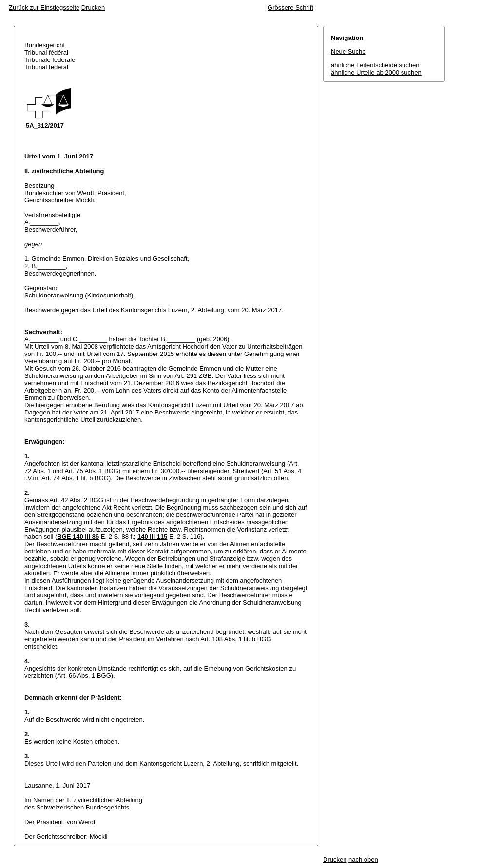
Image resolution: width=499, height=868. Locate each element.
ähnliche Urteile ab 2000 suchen (376, 72)
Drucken (93, 8)
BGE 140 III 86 (78, 537)
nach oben (363, 859)
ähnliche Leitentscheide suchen (375, 65)
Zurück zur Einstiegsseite (44, 8)
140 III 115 (152, 537)
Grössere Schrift (290, 8)
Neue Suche (348, 51)
